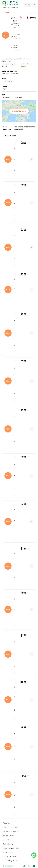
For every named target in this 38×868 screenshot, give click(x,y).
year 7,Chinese (15, 17)
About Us (6, 823)
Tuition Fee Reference (11, 848)
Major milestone (9, 836)
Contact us (7, 840)
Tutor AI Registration (11, 861)
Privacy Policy (8, 852)
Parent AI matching (10, 856)
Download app (8, 844)
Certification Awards (11, 831)
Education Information (11, 827)
